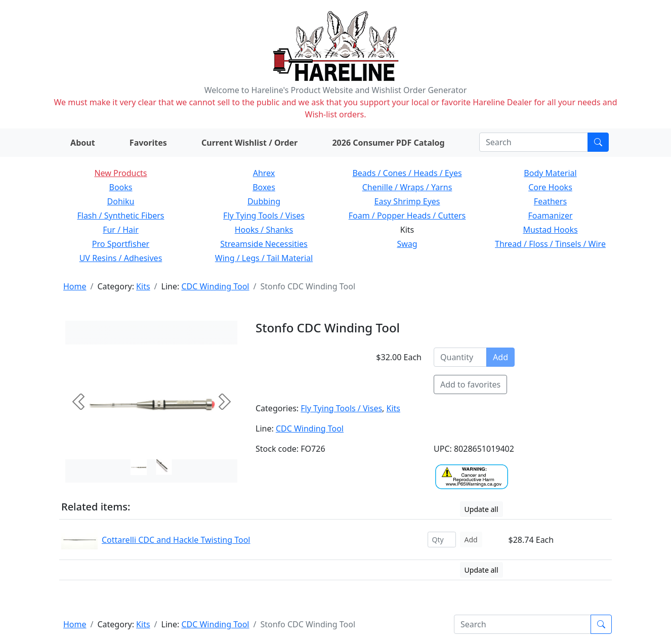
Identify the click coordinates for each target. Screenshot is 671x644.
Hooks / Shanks (264, 230)
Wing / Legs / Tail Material (264, 258)
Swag (407, 244)
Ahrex (264, 173)
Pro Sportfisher (121, 244)
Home (75, 286)
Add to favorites (470, 384)
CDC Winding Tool (215, 286)
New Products (120, 173)
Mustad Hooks (550, 230)
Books (121, 187)
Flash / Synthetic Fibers (120, 216)
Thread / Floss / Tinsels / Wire (550, 244)
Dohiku (121, 201)
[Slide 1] (164, 467)
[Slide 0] (139, 467)
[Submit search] (598, 142)
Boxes (264, 187)
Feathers (550, 201)
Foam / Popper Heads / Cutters (407, 216)
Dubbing (264, 201)
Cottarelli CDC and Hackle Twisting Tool (176, 540)
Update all (481, 509)
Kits (143, 286)
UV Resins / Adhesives (121, 258)
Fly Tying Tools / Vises (264, 216)
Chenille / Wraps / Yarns (407, 187)
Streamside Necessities (264, 244)
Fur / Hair (121, 230)
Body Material (550, 173)
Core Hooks (550, 187)
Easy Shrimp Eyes (407, 201)
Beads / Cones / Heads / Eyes (407, 173)
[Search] (534, 142)
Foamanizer (550, 216)
